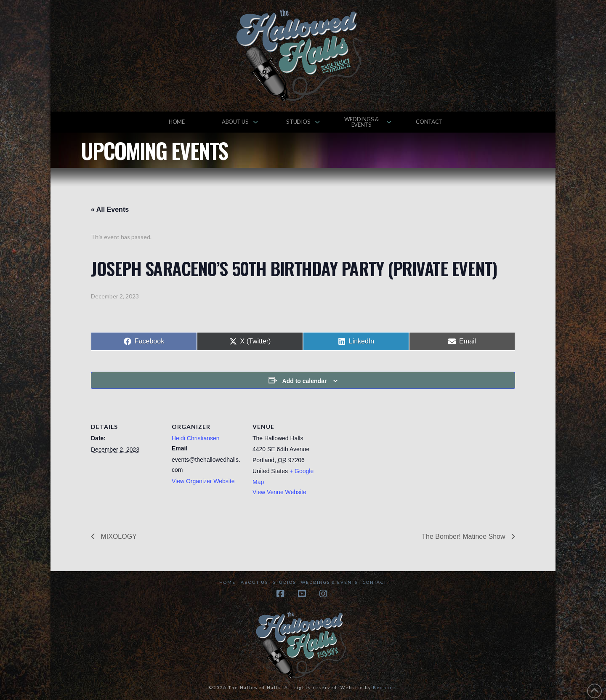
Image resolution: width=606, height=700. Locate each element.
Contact (375, 582)
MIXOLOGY (118, 536)
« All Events (110, 209)
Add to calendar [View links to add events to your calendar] (305, 381)
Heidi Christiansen (196, 438)
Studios (284, 582)
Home (227, 582)
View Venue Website (279, 492)
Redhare (384, 687)
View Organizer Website (203, 481)
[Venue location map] (378, 460)
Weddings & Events (329, 582)
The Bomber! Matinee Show (464, 536)
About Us (254, 582)
